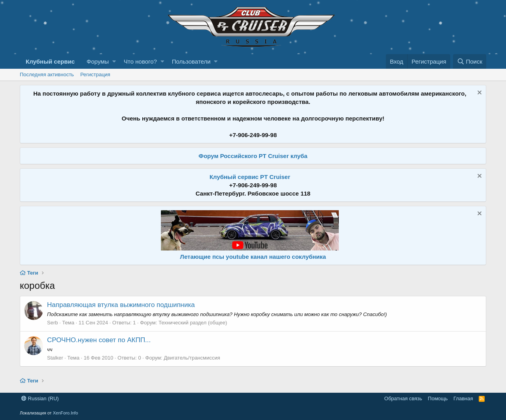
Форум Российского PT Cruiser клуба (253, 156)
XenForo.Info (66, 413)
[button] (114, 61)
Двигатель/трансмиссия (192, 358)
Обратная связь (403, 398)
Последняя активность (47, 74)
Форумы (98, 61)
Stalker (55, 358)
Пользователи (191, 61)
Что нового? (140, 61)
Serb (52, 323)
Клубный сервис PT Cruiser (250, 177)
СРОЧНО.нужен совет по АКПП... (99, 340)
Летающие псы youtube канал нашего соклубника (253, 257)
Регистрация (95, 74)
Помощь (438, 398)
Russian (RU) (40, 398)
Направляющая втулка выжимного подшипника (121, 305)
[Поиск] (470, 61)
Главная (463, 398)
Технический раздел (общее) (193, 323)
